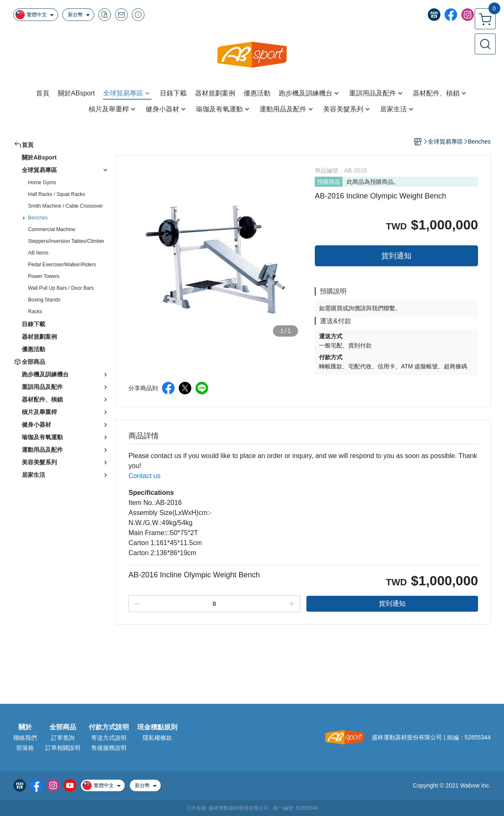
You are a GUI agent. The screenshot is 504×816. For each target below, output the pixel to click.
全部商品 (63, 727)
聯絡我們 (25, 738)
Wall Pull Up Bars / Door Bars (61, 288)
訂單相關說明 (63, 748)
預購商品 (329, 182)
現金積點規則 (157, 727)
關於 (25, 727)
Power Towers (44, 276)
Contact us (144, 476)
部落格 (25, 748)
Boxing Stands (44, 300)
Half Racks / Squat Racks (57, 194)
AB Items (38, 253)
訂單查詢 (63, 738)
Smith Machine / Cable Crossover (66, 206)
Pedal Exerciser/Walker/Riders (62, 265)
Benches (38, 218)
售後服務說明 (109, 748)
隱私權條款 (157, 738)
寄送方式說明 (109, 738)
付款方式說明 (109, 727)
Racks (35, 311)
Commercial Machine (52, 229)
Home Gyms (42, 183)
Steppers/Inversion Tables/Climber (66, 241)
